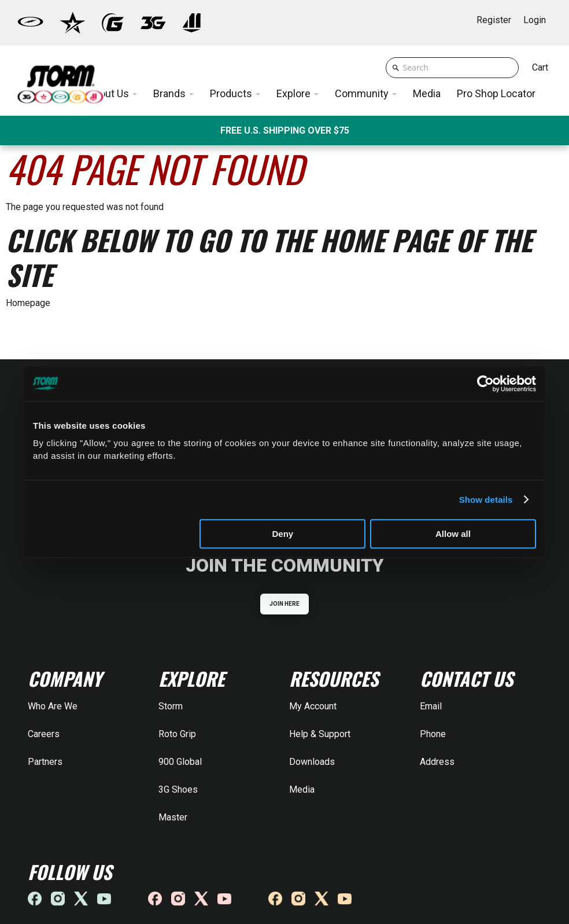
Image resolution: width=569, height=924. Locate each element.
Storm (171, 706)
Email (431, 706)
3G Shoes (178, 789)
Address (437, 762)
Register (494, 20)
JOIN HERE (285, 604)
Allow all (453, 534)
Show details (486, 500)
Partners (45, 762)
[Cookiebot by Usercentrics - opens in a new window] (485, 384)
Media (302, 789)
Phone (433, 734)
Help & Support (320, 734)
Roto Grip (177, 734)
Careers (44, 734)
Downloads (312, 762)
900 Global (180, 762)
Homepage (28, 303)
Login (535, 20)
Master (173, 817)
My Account (313, 706)
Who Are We (53, 706)
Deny (283, 534)
